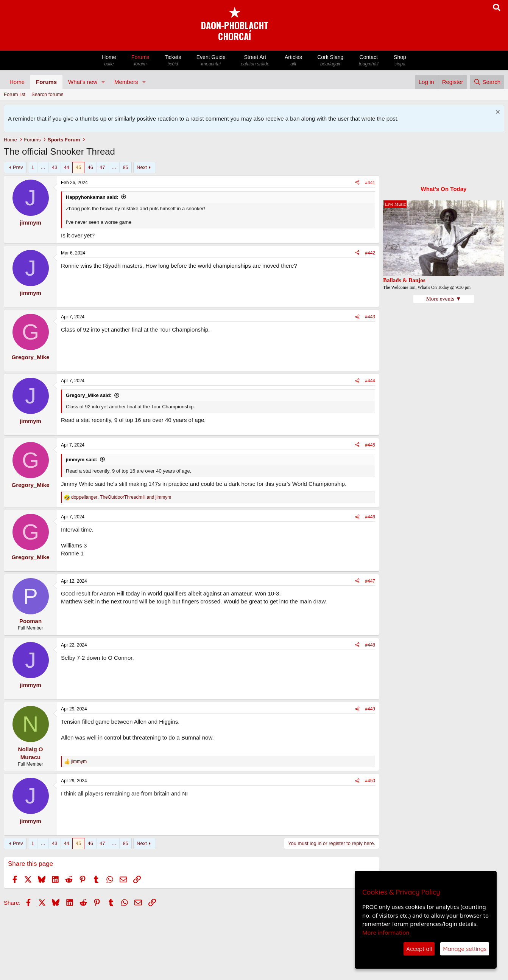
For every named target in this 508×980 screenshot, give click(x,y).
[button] (103, 82)
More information (386, 932)
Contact (369, 61)
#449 (370, 709)
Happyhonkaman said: (92, 197)
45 (78, 167)
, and (121, 497)
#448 (370, 645)
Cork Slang (330, 61)
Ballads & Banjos (404, 280)
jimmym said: (82, 460)
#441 (370, 183)
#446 (370, 517)
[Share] (357, 183)
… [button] (43, 167)
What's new (83, 82)
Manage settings (465, 949)
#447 (370, 581)
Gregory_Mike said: (89, 395)
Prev (18, 167)
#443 (370, 317)
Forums (140, 61)
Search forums (48, 94)
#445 (370, 445)
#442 (370, 253)
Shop (400, 61)
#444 (370, 381)
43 (55, 167)
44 (67, 167)
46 (90, 167)
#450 (370, 781)
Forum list (15, 94)
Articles (293, 61)
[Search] (487, 82)
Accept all (419, 949)
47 (102, 167)
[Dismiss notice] (497, 113)
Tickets (173, 61)
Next (142, 167)
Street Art (255, 61)
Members (126, 82)
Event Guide (211, 61)
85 (125, 167)
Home (109, 61)
